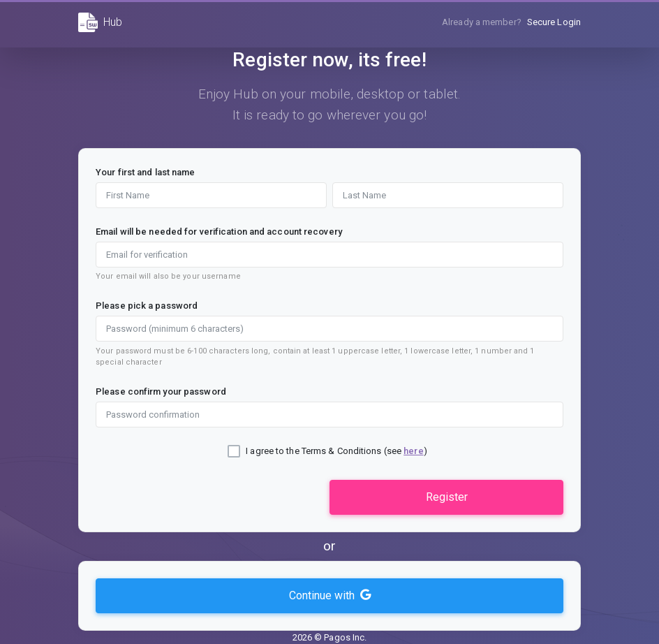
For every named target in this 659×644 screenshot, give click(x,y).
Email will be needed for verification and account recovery (219, 232)
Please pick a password (147, 306)
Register (447, 497)
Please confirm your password (161, 391)
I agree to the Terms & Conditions (313, 451)
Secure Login (554, 22)
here (413, 451)
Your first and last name (145, 172)
